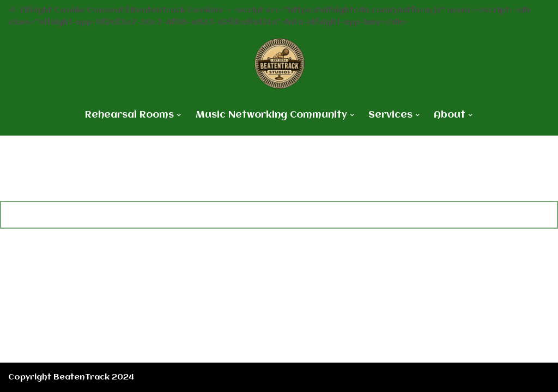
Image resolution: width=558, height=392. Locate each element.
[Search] (266, 215)
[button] (179, 115)
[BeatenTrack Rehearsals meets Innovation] (279, 64)
